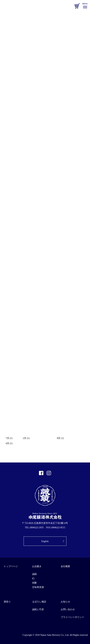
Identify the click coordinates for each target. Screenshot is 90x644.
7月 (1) (9, 438)
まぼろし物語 (39, 602)
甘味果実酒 (38, 587)
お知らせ (65, 602)
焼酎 (34, 583)
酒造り (7, 602)
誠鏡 (34, 574)
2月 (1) (26, 438)
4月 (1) (9, 443)
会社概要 (65, 566)
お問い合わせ (68, 609)
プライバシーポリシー (72, 617)
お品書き (37, 566)
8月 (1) (60, 438)
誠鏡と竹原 (38, 609)
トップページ (11, 566)
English (45, 541)
